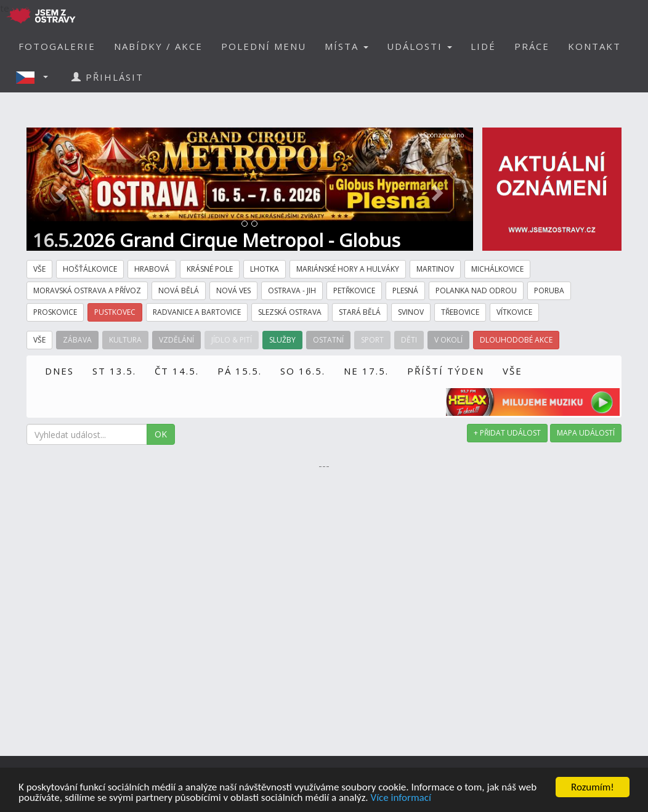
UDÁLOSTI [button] (419, 46)
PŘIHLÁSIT (107, 77)
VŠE (512, 371)
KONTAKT (594, 46)
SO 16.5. (303, 371)
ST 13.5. (114, 371)
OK (161, 434)
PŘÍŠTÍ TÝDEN (446, 371)
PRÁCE (532, 46)
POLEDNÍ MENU (264, 46)
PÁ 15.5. (240, 371)
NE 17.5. (366, 371)
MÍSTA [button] (346, 46)
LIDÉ (483, 46)
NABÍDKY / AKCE (158, 46)
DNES (59, 371)
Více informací (400, 798)
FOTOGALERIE (57, 46)
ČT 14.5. (177, 371)
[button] (36, 77)
